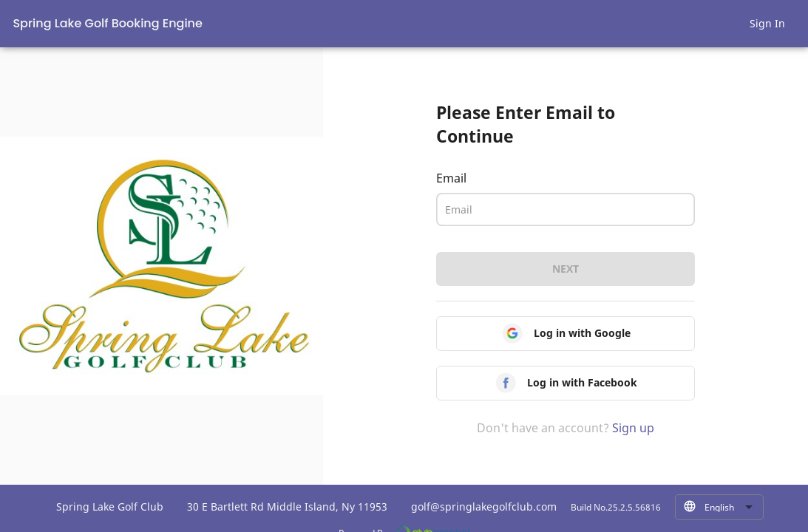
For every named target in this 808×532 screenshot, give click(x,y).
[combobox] (728, 508)
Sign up (633, 428)
